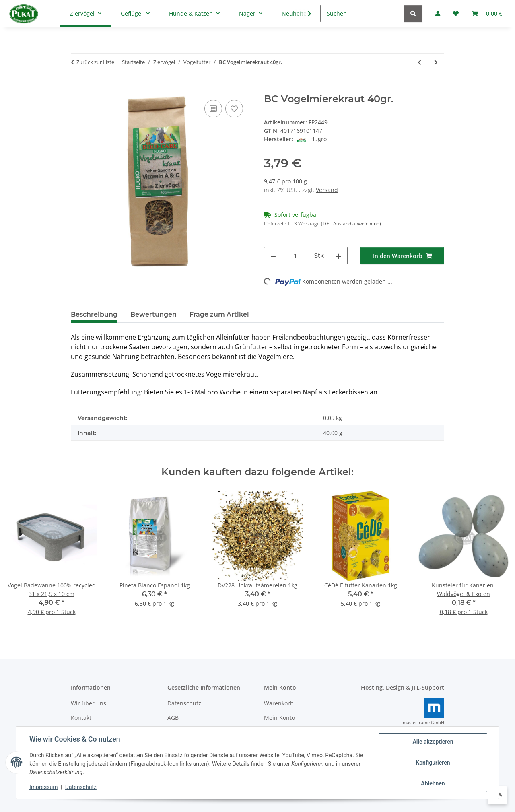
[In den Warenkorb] (77, 89)
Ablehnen (433, 783)
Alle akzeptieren (433, 742)
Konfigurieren (433, 763)
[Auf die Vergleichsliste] (213, 109)
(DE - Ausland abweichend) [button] (351, 224)
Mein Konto (279, 718)
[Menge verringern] (273, 256)
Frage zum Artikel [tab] (219, 314)
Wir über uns (89, 703)
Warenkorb (279, 703)
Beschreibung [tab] (94, 314)
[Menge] (295, 256)
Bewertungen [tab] (153, 314)
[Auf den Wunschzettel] (234, 109)
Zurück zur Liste (95, 62)
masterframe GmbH (423, 723)
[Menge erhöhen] (338, 256)
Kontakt (81, 718)
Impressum (43, 787)
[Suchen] (362, 13)
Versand (327, 190)
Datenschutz (81, 787)
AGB (173, 718)
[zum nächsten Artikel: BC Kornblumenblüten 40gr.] (436, 62)
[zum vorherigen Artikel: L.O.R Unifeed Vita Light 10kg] (419, 62)
